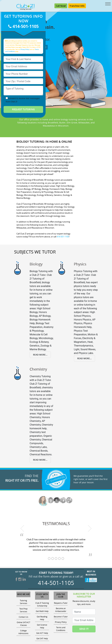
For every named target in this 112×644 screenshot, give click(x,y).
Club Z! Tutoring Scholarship (42, 604)
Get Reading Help (42, 618)
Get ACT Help (42, 633)
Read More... (40, 355)
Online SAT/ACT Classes (24, 624)
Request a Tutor (61, 603)
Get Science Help (42, 626)
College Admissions (23, 632)
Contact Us (24, 617)
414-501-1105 (23, 26)
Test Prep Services (23, 610)
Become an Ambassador (61, 610)
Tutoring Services (24, 602)
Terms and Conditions (61, 629)
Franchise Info (77, 6)
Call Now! (61, 6)
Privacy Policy (25, 49)
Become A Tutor (61, 617)
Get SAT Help (42, 638)
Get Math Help (42, 611)
